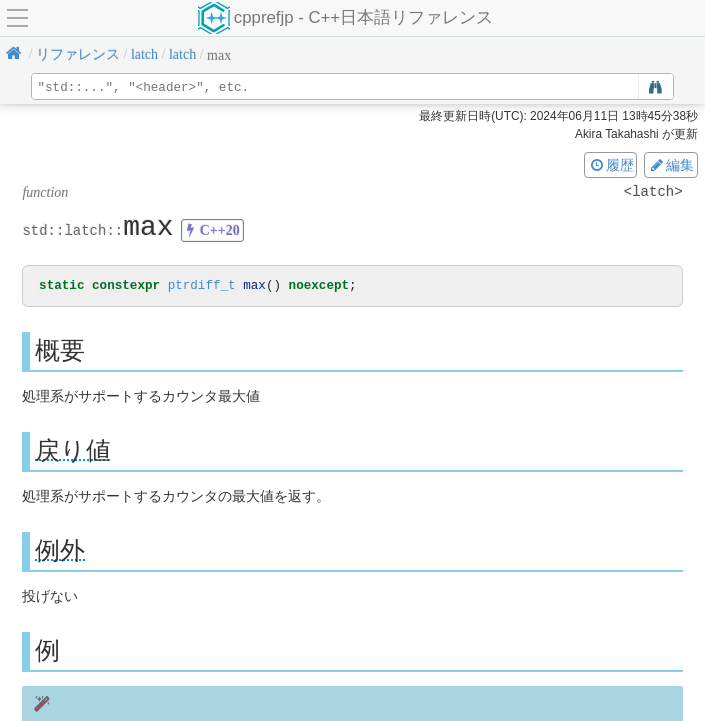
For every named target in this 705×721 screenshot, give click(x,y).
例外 (60, 551)
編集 (671, 165)
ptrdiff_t (202, 286)
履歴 (611, 165)
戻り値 (73, 451)
